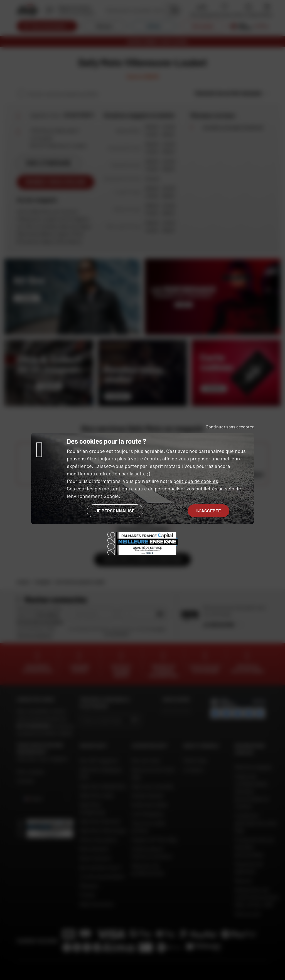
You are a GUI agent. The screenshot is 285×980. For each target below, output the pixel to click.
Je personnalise (115, 511)
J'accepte (209, 511)
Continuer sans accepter (230, 427)
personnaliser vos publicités (186, 488)
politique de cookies (196, 481)
